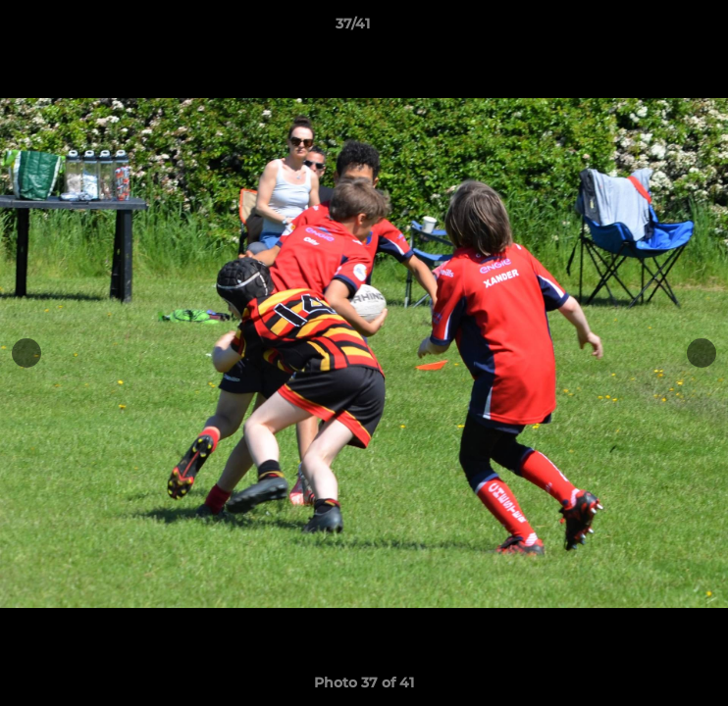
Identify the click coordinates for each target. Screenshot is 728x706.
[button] (657, 28)
